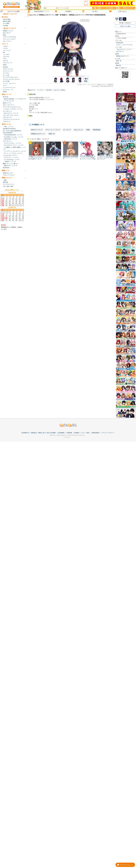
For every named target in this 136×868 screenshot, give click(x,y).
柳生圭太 (119, 65)
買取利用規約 (96, 433)
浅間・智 (119, 61)
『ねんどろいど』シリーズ (124, 49)
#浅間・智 (52, 134)
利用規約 (77, 433)
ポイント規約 (86, 433)
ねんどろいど (120, 52)
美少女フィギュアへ (11, 14)
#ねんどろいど (78, 130)
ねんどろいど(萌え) (60, 90)
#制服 (88, 130)
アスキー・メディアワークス (124, 45)
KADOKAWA (120, 43)
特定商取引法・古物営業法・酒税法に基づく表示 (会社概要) (39, 433)
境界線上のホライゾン (122, 56)
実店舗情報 (61, 433)
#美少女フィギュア (37, 130)
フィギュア (40, 90)
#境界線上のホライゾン (38, 134)
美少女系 (49, 90)
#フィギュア (67, 130)
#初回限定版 (97, 130)
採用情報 (69, 433)
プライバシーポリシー (108, 433)
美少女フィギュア (10, 28)
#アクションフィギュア (53, 130)
